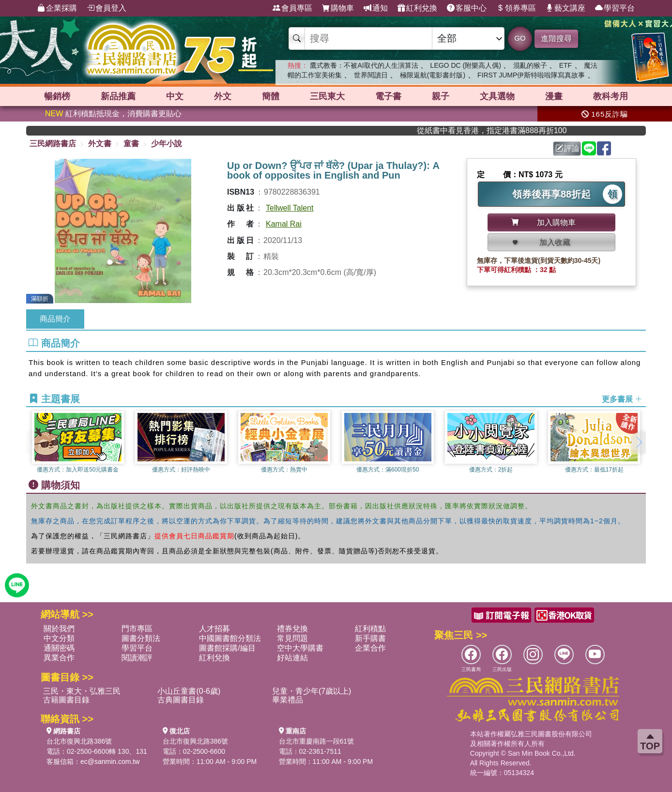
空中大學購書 (300, 648)
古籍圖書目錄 (66, 700)
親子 (441, 96)
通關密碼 (59, 648)
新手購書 (370, 638)
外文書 (100, 144)
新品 (118, 96)
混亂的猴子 (530, 65)
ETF (565, 65)
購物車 (338, 8)
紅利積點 (370, 629)
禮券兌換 (292, 629)
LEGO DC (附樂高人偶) (466, 65)
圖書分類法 (141, 638)
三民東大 (327, 96)
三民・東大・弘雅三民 (82, 691)
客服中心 (467, 8)
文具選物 (497, 96)
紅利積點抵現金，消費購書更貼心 (113, 114)
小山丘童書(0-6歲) (189, 691)
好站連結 (292, 658)
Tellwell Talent (290, 208)
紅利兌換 (417, 8)
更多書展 (622, 399)
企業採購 (57, 8)
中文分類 (59, 638)
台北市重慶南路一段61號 (317, 741)
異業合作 (59, 658)
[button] (639, 442)
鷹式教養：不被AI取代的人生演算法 (364, 65)
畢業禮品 (288, 700)
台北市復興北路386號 (79, 741)
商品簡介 (55, 319)
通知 (376, 8)
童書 (131, 144)
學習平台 (615, 8)
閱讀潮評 (137, 658)
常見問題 (292, 638)
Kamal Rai (284, 224)
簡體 (271, 96)
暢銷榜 (57, 96)
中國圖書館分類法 (230, 638)
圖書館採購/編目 (227, 648)
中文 (175, 96)
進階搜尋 (556, 38)
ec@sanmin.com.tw (110, 762)
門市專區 (137, 629)
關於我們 (59, 629)
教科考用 (611, 96)
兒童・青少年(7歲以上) (312, 691)
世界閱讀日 (371, 75)
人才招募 (214, 629)
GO (520, 38)
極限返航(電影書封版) (433, 75)
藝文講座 (565, 8)
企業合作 (370, 648)
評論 (567, 148)
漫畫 (554, 96)
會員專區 (292, 8)
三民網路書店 (53, 144)
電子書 (388, 96)
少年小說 (167, 144)
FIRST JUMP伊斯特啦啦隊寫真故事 (531, 75)
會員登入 (107, 8)
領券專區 (516, 8)
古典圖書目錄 (181, 700)
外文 (223, 96)
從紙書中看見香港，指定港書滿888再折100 (511, 130)
